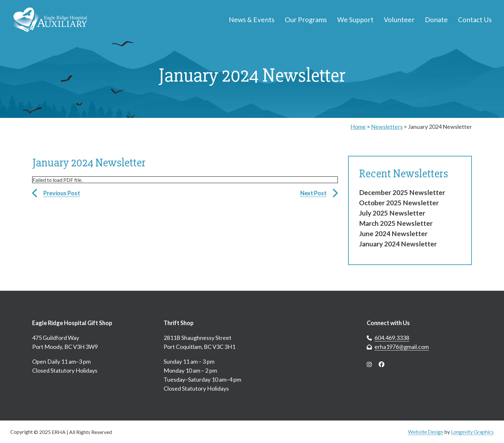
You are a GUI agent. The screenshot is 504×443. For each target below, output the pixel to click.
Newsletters (387, 127)
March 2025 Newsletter (396, 223)
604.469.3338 (392, 338)
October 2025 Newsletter (399, 203)
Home (358, 127)
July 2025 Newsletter (392, 213)
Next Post (313, 193)
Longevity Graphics (472, 432)
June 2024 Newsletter (393, 233)
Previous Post (62, 193)
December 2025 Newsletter (402, 192)
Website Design (426, 432)
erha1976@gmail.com (402, 347)
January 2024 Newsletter (398, 244)
